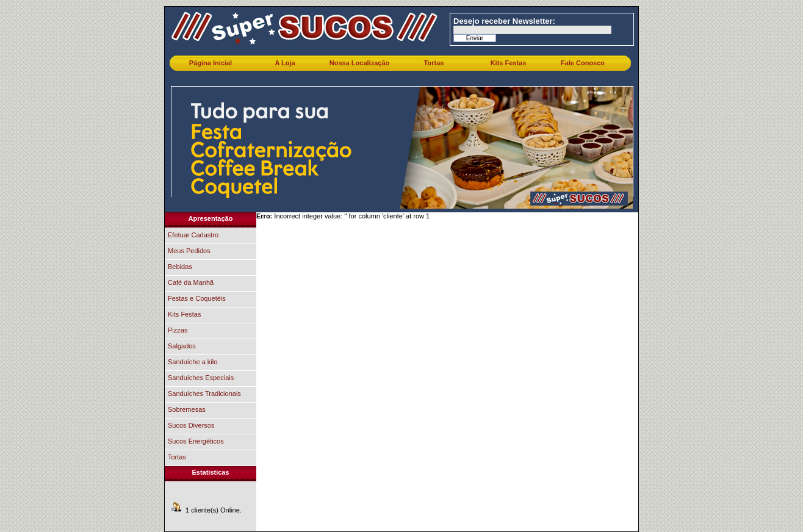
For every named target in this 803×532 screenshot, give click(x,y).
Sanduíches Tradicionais (204, 394)
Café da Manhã (191, 282)
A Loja (285, 63)
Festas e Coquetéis (197, 298)
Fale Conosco (583, 63)
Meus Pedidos (189, 251)
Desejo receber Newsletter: (504, 21)
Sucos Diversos (191, 425)
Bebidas (180, 267)
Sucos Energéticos (196, 441)
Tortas (434, 63)
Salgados (182, 346)
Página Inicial (211, 63)
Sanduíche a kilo (193, 362)
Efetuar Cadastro (193, 235)
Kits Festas (509, 63)
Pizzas (178, 330)
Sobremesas (187, 409)
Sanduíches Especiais (201, 378)
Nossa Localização (359, 63)
